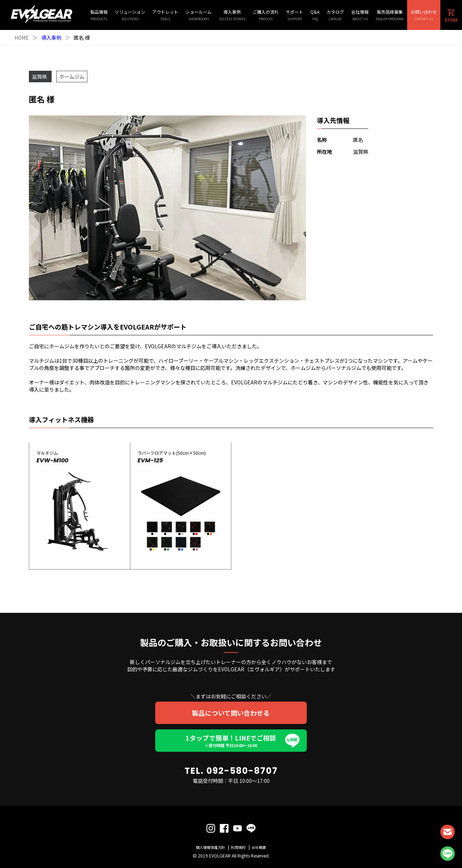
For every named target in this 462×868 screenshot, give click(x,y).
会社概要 (259, 847)
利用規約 (238, 847)
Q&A (315, 15)
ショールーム (199, 15)
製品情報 (99, 15)
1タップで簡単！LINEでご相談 (231, 741)
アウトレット (165, 15)
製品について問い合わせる (231, 713)
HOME (22, 38)
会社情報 (360, 15)
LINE (448, 854)
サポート (295, 15)
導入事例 (232, 15)
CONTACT (448, 832)
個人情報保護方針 (210, 847)
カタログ (335, 15)
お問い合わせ (424, 15)
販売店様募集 (390, 15)
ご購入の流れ (266, 15)
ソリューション (130, 15)
